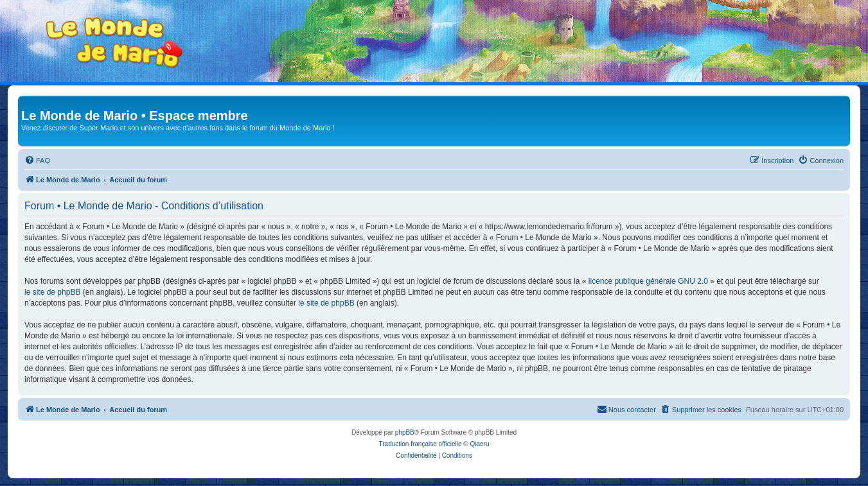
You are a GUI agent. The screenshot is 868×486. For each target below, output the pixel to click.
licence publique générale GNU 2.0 (648, 281)
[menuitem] (37, 161)
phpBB (405, 432)
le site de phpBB (52, 292)
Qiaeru (479, 444)
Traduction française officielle (421, 444)
